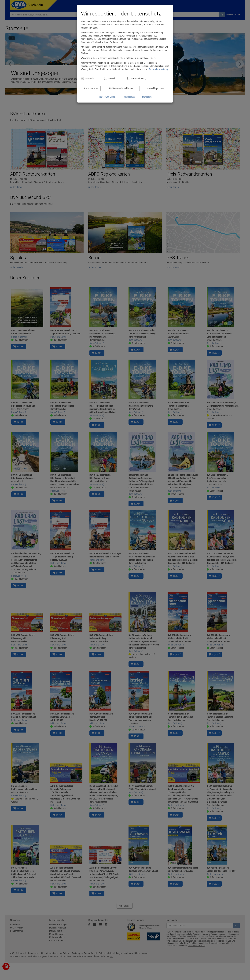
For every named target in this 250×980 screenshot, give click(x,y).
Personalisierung (139, 78)
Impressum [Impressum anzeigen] (147, 97)
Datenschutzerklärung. (159, 69)
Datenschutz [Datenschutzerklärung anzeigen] (129, 97)
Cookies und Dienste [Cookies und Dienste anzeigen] (108, 97)
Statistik (112, 78)
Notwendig (90, 78)
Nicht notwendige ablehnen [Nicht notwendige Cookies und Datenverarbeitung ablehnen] (121, 88)
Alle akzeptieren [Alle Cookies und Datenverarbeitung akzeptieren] (91, 88)
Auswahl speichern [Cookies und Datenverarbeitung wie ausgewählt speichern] (156, 88)
